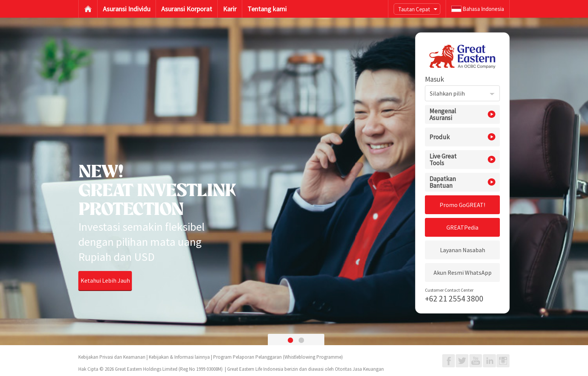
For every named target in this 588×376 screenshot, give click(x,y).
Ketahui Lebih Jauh (105, 280)
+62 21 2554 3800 (454, 298)
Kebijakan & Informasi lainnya (179, 357)
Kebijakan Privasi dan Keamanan (112, 357)
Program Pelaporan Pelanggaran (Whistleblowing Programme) (278, 357)
